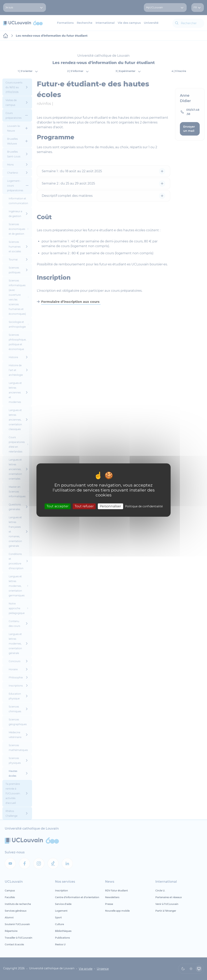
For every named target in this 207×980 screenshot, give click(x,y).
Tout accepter (57, 506)
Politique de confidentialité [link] (144, 506)
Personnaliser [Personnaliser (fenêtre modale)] (110, 506)
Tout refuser (84, 506)
